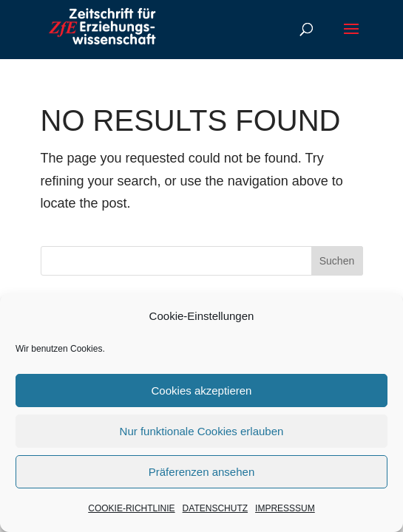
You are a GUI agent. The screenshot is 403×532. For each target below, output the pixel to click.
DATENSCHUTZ (215, 508)
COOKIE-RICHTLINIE (131, 508)
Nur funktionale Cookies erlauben (202, 431)
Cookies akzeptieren (202, 391)
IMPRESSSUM (285, 508)
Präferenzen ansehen (201, 472)
